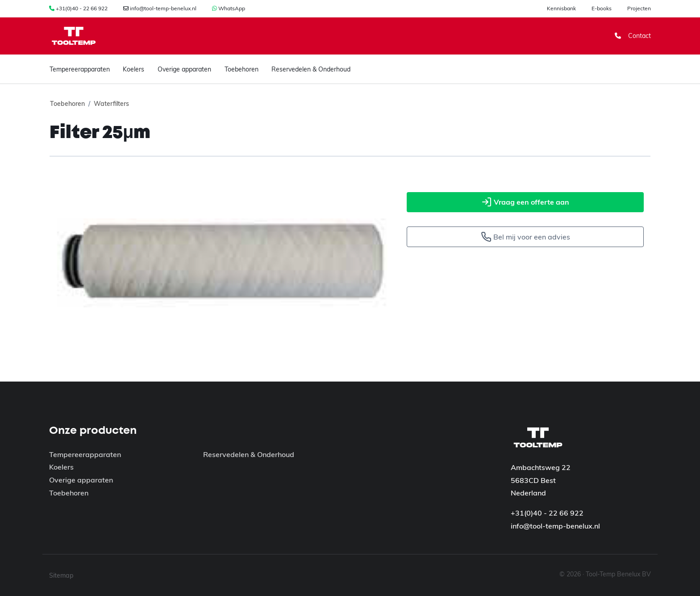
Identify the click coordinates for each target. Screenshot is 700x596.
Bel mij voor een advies (525, 237)
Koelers (133, 69)
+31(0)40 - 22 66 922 (82, 8)
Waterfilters (111, 104)
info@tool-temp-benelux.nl (163, 8)
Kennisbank (561, 8)
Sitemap (61, 575)
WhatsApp (232, 8)
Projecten (639, 8)
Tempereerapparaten (80, 69)
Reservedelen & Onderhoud (311, 69)
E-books (602, 8)
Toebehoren (242, 69)
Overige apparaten (184, 69)
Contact (633, 36)
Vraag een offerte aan (525, 202)
